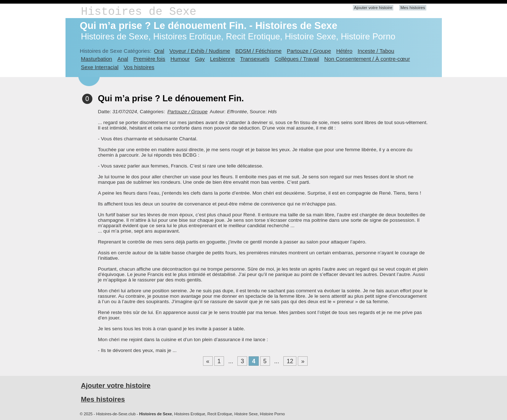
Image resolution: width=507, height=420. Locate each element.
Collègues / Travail (297, 59)
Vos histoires (139, 67)
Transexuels (255, 59)
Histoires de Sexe (139, 12)
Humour (180, 59)
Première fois (149, 59)
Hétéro (344, 51)
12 (290, 361)
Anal (123, 59)
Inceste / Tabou (376, 51)
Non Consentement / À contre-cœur (367, 59)
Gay (200, 59)
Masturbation (97, 59)
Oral (159, 51)
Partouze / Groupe (309, 51)
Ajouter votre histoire (373, 8)
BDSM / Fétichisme (258, 51)
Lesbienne (222, 59)
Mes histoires (413, 8)
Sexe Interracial (100, 67)
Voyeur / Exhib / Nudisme (200, 51)
